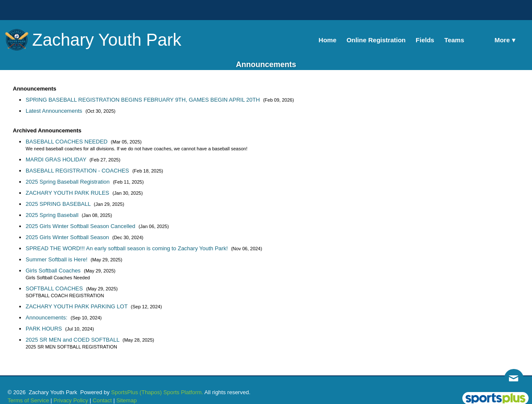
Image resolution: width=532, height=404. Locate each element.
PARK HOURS (45, 329)
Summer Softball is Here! (57, 259)
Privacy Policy (71, 400)
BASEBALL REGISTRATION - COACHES (78, 171)
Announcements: (47, 318)
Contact (102, 400)
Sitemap (126, 400)
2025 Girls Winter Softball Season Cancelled (81, 226)
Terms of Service (28, 400)
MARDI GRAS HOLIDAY (57, 160)
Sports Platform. (183, 392)
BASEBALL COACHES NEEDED (67, 142)
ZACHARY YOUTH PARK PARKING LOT (77, 306)
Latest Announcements (55, 111)
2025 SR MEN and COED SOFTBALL (73, 340)
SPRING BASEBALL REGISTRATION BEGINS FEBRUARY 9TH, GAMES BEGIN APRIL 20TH (144, 100)
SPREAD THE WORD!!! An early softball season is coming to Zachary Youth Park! (128, 248)
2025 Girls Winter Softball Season (68, 237)
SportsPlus (125, 392)
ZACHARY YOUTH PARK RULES (68, 193)
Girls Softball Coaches (54, 271)
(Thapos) (151, 392)
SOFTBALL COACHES (55, 288)
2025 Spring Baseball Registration (68, 182)
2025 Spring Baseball (53, 215)
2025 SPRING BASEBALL (59, 204)
